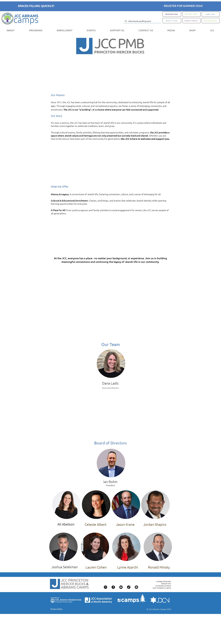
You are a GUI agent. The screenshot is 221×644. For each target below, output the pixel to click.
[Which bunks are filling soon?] (142, 21)
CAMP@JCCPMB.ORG (164, 581)
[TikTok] (129, 587)
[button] (11, 30)
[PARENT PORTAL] (191, 21)
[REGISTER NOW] (172, 14)
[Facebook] (113, 587)
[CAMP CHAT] (211, 14)
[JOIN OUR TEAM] (211, 21)
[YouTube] (121, 587)
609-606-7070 (166, 584)
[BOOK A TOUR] (172, 21)
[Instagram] (105, 587)
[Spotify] (136, 587)
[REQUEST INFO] (191, 14)
